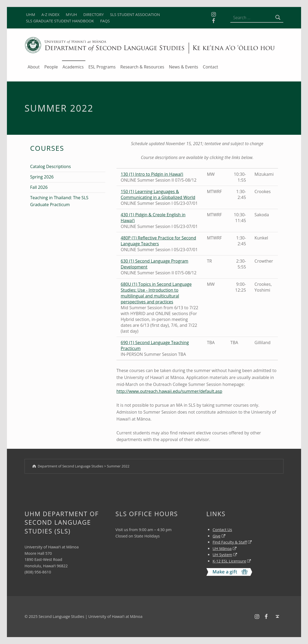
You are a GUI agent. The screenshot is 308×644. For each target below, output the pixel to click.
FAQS (105, 21)
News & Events (184, 67)
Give (217, 536)
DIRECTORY (93, 15)
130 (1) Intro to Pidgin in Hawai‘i (152, 174)
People (51, 67)
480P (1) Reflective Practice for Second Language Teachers (158, 241)
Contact (211, 67)
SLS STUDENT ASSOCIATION (135, 15)
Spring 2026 (42, 177)
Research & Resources (142, 67)
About (34, 67)
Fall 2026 (39, 187)
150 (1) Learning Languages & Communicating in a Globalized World (158, 194)
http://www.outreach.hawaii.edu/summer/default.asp (169, 391)
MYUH (71, 15)
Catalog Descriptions (50, 166)
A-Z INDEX (51, 15)
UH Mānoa (222, 549)
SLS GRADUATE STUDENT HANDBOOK (60, 21)
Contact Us (222, 530)
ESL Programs (102, 67)
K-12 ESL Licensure (229, 561)
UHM (31, 15)
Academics (73, 67)
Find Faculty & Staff (230, 542)
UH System (222, 555)
